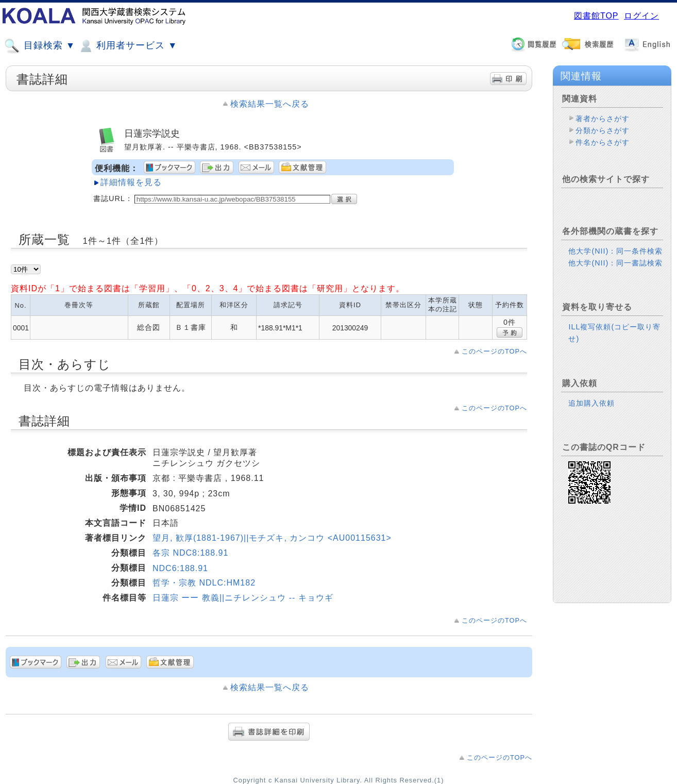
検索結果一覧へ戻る (270, 104)
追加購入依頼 (591, 403)
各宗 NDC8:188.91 (190, 553)
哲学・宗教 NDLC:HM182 (204, 583)
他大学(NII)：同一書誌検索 (615, 263)
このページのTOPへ (494, 351)
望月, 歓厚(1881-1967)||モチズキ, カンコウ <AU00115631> (272, 538)
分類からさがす (603, 130)
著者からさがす (603, 119)
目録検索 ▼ (40, 46)
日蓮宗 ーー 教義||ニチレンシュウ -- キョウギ (243, 598)
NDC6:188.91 (180, 568)
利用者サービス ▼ (128, 46)
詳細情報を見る (131, 182)
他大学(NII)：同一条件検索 (615, 251)
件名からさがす (603, 142)
